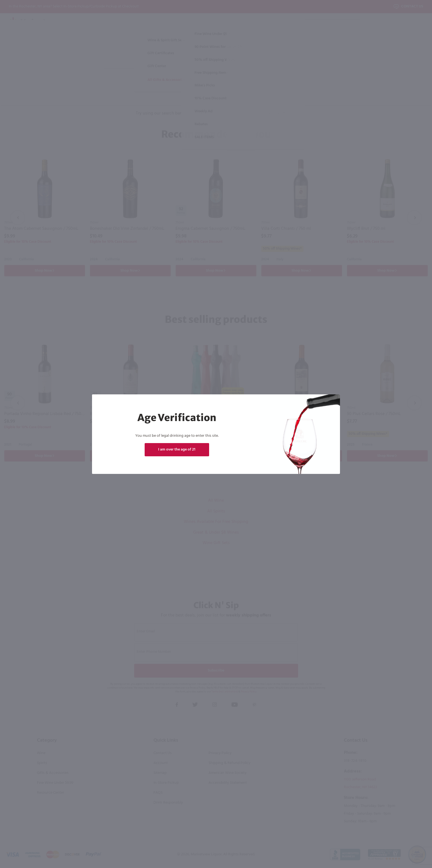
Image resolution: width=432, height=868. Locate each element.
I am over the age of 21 (177, 450)
